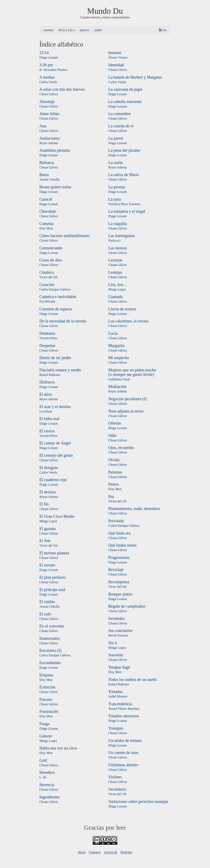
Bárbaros (47, 163)
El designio (49, 468)
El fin (44, 504)
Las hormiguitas (122, 236)
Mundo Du (105, 11)
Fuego (45, 724)
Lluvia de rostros (122, 309)
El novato (47, 565)
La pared (116, 138)
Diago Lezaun (49, 57)
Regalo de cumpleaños (127, 606)
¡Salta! (98, 30)
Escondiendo (50, 663)
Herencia (47, 785)
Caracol (46, 199)
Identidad (116, 65)
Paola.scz (114, 240)
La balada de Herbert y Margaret (135, 77)
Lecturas (115, 260)
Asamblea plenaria (55, 150)
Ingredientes (50, 797)
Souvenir (116, 655)
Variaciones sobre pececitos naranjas (138, 801)
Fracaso (46, 699)
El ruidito (47, 602)
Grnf (43, 760)
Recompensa (119, 582)
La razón (116, 163)
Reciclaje (116, 570)
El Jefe (45, 541)
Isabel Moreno (118, 696)
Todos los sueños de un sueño (133, 679)
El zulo (45, 614)
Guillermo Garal (119, 379)
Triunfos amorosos (124, 716)
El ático (46, 394)
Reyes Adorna (49, 143)
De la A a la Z (67, 30)
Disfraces (47, 382)
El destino (48, 492)
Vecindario (117, 789)
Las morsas (118, 248)
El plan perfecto (52, 577)
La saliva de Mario (124, 175)
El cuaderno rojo (53, 480)
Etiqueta (46, 675)
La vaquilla (118, 224)
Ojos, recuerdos (121, 448)
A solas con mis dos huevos (62, 89)
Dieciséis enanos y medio (60, 370)
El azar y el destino (55, 407)
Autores (84, 30)
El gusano (47, 529)
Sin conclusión (120, 631)
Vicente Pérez (48, 338)
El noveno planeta (54, 553)
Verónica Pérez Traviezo (124, 204)
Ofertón (115, 423)
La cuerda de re (121, 126)
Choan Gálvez (49, 94)
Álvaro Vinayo (118, 57)
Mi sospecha (119, 358)
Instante (115, 53)
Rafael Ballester (50, 375)
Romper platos (120, 594)
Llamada (115, 297)
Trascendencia (120, 704)
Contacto (95, 852)
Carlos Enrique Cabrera (55, 289)
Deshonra (47, 333)
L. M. (43, 777)
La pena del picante (124, 150)
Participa (126, 852)
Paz (111, 496)
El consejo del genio (56, 455)
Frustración (49, 711)
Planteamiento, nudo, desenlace (134, 509)
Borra (44, 175)
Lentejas (115, 272)
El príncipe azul (52, 590)
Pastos (114, 484)
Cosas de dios (51, 260)
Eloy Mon (46, 228)
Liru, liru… (118, 285)
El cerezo (47, 431)
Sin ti (113, 643)
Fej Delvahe (47, 301)
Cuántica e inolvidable (58, 297)
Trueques (116, 728)
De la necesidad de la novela (63, 321)
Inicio (82, 852)
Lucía (113, 333)
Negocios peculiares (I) (127, 399)
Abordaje (47, 102)
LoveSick (46, 411)
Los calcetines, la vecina (128, 321)
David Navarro (118, 635)
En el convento (52, 626)
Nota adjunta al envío (126, 411)
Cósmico (47, 272)
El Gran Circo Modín (57, 516)
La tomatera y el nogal (127, 211)
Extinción (47, 687)
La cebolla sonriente (125, 102)
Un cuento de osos (123, 753)
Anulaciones (50, 138)
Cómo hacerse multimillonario (64, 236)
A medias (47, 77)
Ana (43, 126)
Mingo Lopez (48, 521)
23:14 (44, 53)
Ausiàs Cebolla (49, 179)
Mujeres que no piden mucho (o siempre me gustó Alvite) (132, 372)
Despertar (47, 346)
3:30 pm (46, 65)
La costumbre (119, 114)
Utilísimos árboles (123, 765)
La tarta (115, 199)
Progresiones (119, 557)
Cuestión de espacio (56, 309)
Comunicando (51, 248)
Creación (47, 285)
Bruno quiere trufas (55, 187)
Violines (115, 777)
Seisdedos (116, 618)
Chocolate (48, 211)
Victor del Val (49, 277)
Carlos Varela (48, 82)
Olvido (114, 460)
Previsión (116, 521)
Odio (112, 435)
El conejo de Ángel (55, 443)
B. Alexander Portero (53, 70)
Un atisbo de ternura (125, 740)
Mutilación (117, 387)
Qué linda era (119, 533)
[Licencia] (105, 844)
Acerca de (111, 852)
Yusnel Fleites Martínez (124, 709)
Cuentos (49, 30)
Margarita (116, 346)
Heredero (47, 772)
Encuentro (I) (50, 650)
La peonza (117, 187)
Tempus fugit (119, 667)
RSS (165, 30)
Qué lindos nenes (122, 545)
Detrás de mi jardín (55, 358)
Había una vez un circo (58, 748)
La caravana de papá (125, 89)
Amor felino (49, 114)
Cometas (47, 224)
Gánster (46, 736)
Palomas (115, 472)
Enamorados (50, 638)
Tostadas (115, 692)
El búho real (49, 419)
